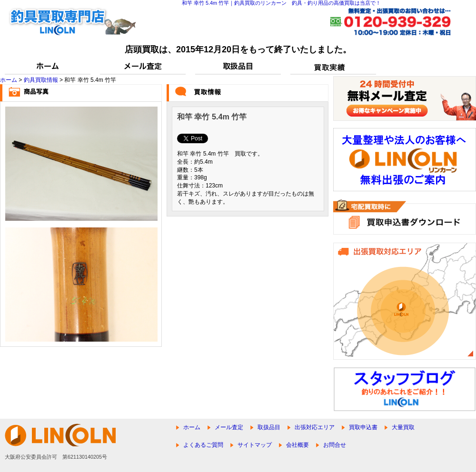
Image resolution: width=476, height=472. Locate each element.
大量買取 (403, 427)
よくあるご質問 (203, 445)
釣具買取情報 (41, 80)
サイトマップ (255, 445)
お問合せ (335, 445)
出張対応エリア (315, 427)
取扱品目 (269, 427)
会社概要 (297, 445)
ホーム (9, 80)
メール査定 (229, 427)
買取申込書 (363, 427)
